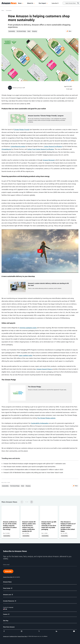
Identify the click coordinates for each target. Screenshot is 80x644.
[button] (23, 3)
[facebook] (5, 631)
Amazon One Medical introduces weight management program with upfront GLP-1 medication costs (34, 464)
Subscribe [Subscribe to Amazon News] (55, 3)
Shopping (34, 31)
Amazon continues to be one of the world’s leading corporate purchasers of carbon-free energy (10, 526)
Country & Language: (8, 607)
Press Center (8, 588)
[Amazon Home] (9, 3)
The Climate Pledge (21, 31)
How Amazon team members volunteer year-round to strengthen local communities (29, 467)
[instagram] (23, 631)
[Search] (71, 3)
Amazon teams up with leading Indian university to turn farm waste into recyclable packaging (49, 526)
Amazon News (7, 582)
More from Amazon (9, 627)
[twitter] (40, 631)
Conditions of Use (13, 636)
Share (69, 31)
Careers (6, 614)
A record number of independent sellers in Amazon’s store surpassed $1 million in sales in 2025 (33, 469)
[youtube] (75, 631)
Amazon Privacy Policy (22, 636)
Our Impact (42, 3)
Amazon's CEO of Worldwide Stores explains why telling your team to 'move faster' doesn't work (33, 472)
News (20, 3)
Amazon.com (8, 595)
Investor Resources (10, 601)
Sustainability (9, 10)
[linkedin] (57, 631)
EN (5, 609)
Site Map (6, 621)
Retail (29, 31)
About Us (30, 3)
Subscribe (8, 571)
